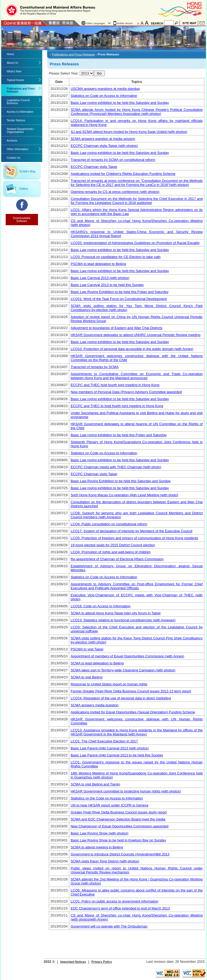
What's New (14, 71)
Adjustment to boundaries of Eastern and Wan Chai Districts (116, 328)
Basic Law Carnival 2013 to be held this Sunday (107, 285)
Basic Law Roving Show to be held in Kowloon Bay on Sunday (118, 840)
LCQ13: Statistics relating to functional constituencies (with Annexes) (123, 620)
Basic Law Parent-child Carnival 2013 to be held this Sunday (117, 755)
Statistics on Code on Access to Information (104, 96)
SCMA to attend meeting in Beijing (97, 847)
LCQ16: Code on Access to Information (101, 606)
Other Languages (96, 23)
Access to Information (20, 112)
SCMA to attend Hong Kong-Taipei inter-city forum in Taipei (115, 613)
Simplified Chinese (68, 23)
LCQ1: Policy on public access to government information (114, 901)
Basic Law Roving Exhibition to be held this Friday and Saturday (120, 292)
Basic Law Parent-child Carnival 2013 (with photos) (110, 748)
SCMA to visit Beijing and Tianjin (95, 784)
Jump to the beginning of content (0, 0)
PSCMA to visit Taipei (87, 649)
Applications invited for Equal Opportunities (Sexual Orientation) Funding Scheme (133, 712)
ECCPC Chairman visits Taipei (94, 167)
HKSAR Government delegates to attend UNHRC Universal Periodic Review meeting (136, 335)
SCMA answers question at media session (103, 139)
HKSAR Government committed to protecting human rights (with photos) (126, 791)
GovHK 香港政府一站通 (24, 23)
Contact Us (202, 23)
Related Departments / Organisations (20, 131)
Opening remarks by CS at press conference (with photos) (115, 192)
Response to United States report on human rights (109, 684)
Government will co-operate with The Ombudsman (109, 926)
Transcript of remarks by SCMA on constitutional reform (113, 160)
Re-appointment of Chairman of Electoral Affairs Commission (117, 559)
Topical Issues (15, 80)
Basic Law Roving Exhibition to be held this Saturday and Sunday (121, 481)
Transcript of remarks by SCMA (95, 367)
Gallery (24, 189)
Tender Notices (16, 120)
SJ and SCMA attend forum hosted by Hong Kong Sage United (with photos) (129, 132)
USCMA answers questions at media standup (105, 89)
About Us (12, 63)
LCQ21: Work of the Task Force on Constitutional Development (119, 299)
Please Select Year (63, 73)
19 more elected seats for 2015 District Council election (113, 545)
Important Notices (73, 962)
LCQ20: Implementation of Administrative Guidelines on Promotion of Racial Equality (135, 243)
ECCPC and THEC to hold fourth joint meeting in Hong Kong (117, 406)
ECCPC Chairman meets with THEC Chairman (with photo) (116, 467)
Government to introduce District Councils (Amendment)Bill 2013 (120, 854)
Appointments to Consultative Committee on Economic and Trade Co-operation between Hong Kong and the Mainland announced (137, 376)
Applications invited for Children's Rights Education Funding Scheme (123, 174)
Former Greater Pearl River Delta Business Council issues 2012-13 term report (131, 691)
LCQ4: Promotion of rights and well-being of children (111, 552)
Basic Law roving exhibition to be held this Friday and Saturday (119, 435)
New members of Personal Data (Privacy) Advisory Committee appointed (126, 392)
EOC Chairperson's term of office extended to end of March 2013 (120, 908)
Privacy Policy (102, 962)
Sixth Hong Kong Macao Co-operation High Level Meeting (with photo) (124, 495)
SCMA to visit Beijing (87, 677)
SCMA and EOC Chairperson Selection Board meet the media (118, 819)
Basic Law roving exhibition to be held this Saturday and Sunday (120, 103)
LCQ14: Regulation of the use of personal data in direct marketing (121, 698)
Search (177, 23)
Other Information (18, 149)
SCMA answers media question (95, 705)
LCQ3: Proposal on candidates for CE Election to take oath (116, 257)
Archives (12, 141)
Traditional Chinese (54, 23)
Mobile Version (125, 23)
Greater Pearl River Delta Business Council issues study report (119, 812)
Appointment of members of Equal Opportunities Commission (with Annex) (127, 656)
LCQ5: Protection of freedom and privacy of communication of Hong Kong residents (134, 538)
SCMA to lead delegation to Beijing (97, 663)
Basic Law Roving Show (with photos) (99, 833)
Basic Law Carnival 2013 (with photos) (100, 278)
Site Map (189, 23)
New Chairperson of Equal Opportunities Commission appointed (120, 826)
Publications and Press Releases (21, 90)
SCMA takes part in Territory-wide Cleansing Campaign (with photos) (123, 670)
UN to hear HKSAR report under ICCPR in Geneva (109, 805)
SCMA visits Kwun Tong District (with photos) (105, 861)
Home (10, 54)
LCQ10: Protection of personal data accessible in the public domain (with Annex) (132, 349)
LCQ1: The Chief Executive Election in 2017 (104, 741)
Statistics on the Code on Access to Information (107, 798)
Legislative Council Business (18, 102)
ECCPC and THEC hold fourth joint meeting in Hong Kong (115, 385)
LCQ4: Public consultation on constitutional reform (109, 524)
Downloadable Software (22, 220)
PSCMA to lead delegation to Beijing (98, 264)
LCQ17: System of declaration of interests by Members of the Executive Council (132, 531)
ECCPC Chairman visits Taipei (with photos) (104, 146)
